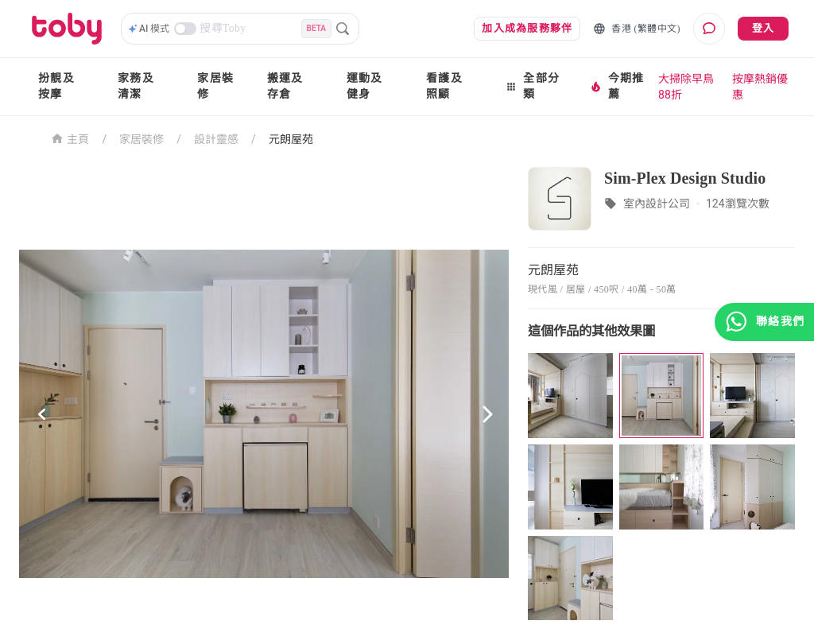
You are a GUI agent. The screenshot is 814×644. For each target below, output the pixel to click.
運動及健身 (365, 86)
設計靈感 (216, 139)
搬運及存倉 (285, 86)
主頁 (70, 138)
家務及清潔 (136, 86)
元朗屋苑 (291, 139)
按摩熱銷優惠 (760, 87)
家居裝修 (215, 86)
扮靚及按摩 (56, 86)
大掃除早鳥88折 (686, 87)
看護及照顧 (444, 86)
